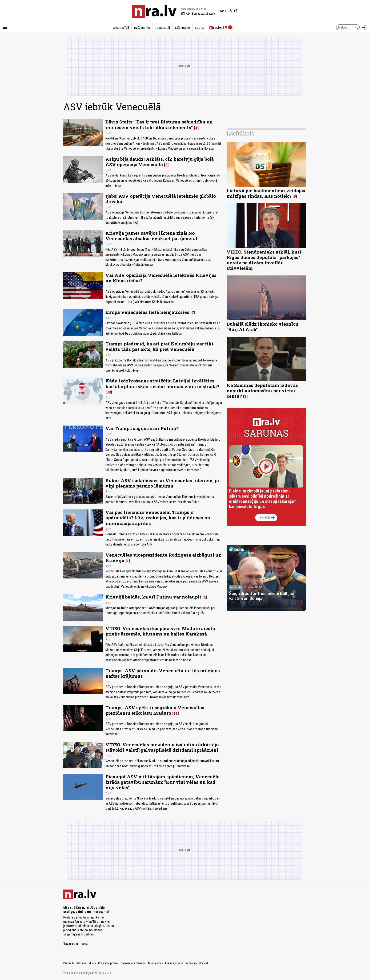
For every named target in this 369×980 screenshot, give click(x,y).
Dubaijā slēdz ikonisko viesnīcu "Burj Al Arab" (263, 327)
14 (176, 713)
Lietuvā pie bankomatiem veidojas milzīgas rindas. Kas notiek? (266, 193)
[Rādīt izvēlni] (5, 27)
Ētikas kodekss (174, 963)
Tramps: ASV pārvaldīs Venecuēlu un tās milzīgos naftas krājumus (163, 673)
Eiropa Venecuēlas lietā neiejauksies (147, 312)
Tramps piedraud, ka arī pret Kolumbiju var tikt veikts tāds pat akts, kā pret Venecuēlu (159, 346)
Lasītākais (241, 133)
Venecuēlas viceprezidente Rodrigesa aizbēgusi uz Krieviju (163, 558)
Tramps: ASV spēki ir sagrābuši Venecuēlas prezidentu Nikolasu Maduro (155, 710)
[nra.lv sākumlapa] (154, 11)
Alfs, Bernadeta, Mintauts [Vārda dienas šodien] (198, 14)
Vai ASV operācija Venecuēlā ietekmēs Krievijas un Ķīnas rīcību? (161, 278)
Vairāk (268, 518)
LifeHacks (182, 28)
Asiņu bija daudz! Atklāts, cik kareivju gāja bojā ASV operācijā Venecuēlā (160, 162)
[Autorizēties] (364, 27)
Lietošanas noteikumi (133, 963)
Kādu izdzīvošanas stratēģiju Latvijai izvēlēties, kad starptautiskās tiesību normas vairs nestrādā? (162, 383)
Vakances (191, 963)
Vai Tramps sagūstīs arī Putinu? (142, 428)
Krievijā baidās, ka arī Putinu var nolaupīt (153, 597)
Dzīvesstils (142, 28)
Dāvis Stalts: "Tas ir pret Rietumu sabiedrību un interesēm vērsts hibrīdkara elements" (159, 124)
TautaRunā (162, 28)
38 (109, 392)
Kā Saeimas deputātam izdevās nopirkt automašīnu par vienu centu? (262, 391)
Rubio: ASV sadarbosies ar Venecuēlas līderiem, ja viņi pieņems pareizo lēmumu (162, 483)
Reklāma (81, 963)
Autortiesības (155, 963)
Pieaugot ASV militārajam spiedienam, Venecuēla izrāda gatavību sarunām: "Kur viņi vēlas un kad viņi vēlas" (162, 782)
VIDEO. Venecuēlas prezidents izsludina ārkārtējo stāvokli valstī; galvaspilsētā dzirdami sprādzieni (162, 747)
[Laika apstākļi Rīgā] (229, 11)
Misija (92, 963)
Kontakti (204, 963)
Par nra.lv (69, 963)
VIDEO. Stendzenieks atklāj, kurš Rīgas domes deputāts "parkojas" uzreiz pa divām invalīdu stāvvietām (264, 260)
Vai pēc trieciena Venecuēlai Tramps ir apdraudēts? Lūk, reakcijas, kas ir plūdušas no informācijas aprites (158, 518)
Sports (200, 28)
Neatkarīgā (121, 28)
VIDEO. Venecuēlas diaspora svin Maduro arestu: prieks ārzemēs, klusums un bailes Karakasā (161, 631)
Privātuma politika (108, 963)
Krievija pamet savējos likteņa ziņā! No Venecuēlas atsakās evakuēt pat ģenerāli (152, 236)
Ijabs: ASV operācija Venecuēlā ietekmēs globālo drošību (161, 199)
